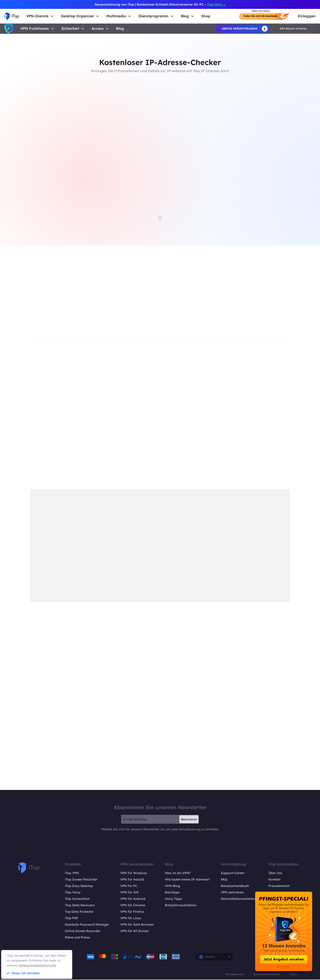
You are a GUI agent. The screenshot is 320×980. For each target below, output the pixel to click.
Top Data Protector (79, 912)
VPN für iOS (129, 893)
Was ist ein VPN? (178, 873)
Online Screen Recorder (83, 931)
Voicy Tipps (174, 899)
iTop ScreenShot (77, 899)
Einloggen (307, 16)
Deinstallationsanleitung (239, 899)
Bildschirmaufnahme (181, 906)
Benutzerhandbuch (235, 886)
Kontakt (274, 880)
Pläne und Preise (77, 938)
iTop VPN (72, 873)
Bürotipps (172, 893)
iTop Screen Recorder (81, 880)
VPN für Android (133, 899)
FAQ (224, 880)
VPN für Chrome (133, 906)
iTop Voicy (73, 893)
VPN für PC (129, 886)
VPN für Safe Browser (137, 925)
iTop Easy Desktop (79, 886)
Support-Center (233, 873)
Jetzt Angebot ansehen (284, 959)
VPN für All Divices (134, 931)
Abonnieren (189, 820)
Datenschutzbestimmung (37, 965)
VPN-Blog (172, 886)
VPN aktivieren (232, 893)
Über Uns (275, 873)
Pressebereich (279, 886)
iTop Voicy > (216, 4)
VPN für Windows (134, 873)
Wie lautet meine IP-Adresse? (187, 880)
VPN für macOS (132, 880)
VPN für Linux (131, 919)
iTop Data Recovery (80, 906)
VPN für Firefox (132, 912)
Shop (206, 16)
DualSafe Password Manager (87, 925)
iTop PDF (72, 919)
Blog (120, 29)
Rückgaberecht (235, 975)
